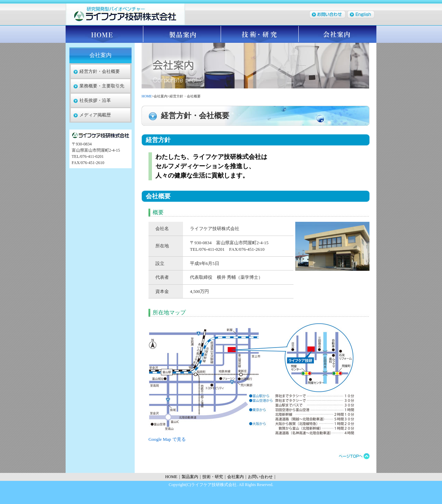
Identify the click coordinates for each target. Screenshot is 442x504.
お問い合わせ (260, 477)
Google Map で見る (167, 439)
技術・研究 (260, 34)
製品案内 (182, 34)
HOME (104, 34)
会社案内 (338, 34)
